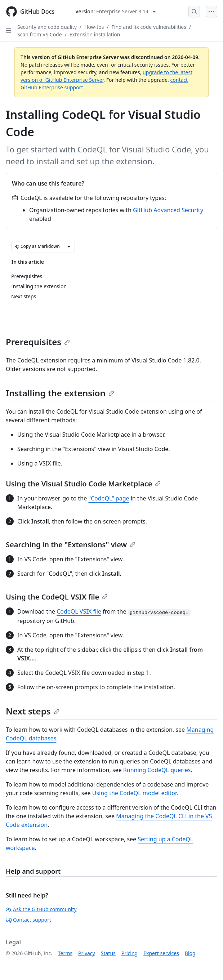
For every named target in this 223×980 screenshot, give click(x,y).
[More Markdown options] (69, 246)
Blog (190, 953)
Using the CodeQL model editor (134, 793)
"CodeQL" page (109, 498)
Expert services (161, 953)
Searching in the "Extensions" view (71, 545)
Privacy (87, 953)
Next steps (33, 711)
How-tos (94, 27)
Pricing (130, 953)
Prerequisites (38, 342)
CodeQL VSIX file (79, 611)
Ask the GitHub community (41, 909)
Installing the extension (60, 393)
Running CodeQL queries (157, 770)
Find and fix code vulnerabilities (149, 27)
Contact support (28, 920)
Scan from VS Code (40, 34)
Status (108, 953)
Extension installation (95, 34)
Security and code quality (47, 27)
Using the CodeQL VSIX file (57, 597)
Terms (65, 953)
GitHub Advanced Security (168, 210)
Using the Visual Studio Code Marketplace (83, 484)
